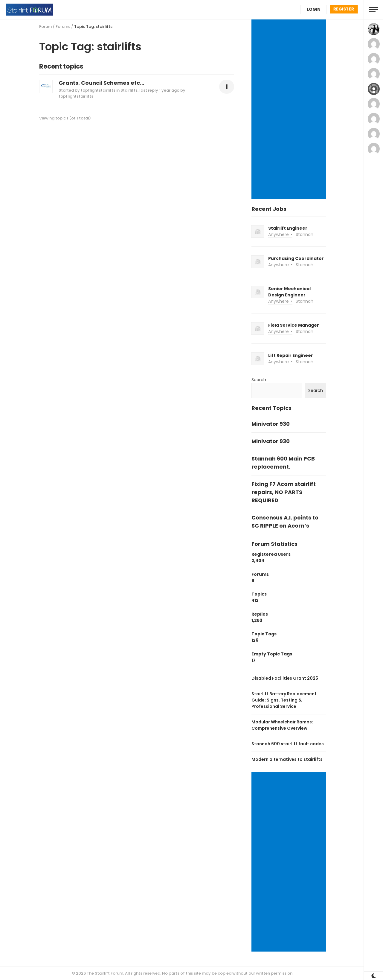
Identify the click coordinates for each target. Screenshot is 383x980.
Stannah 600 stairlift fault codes (288, 744)
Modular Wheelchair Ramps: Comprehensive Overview (282, 725)
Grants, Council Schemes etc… (102, 83)
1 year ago (169, 90)
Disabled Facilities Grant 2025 (285, 678)
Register (344, 9)
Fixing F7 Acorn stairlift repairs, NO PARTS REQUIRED (284, 492)
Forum (45, 26)
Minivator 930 (271, 424)
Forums (63, 26)
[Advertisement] (290, 110)
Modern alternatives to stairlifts (287, 759)
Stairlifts (129, 90)
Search (259, 380)
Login (314, 9)
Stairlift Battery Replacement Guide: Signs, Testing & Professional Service (284, 700)
